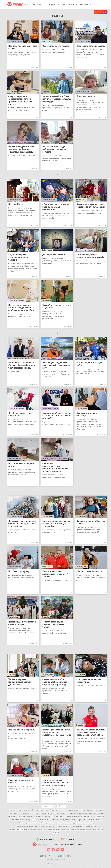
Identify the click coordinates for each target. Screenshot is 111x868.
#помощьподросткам (47, 826)
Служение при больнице (85, 250)
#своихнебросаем (85, 829)
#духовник (71, 813)
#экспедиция (98, 829)
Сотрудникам (46, 856)
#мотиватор (49, 816)
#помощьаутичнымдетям (60, 820)
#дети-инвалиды (47, 813)
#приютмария (77, 826)
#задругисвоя (82, 813)
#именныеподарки (96, 813)
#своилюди (72, 829)
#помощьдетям (95, 820)
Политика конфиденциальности (55, 859)
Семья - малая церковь (50, 408)
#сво (64, 829)
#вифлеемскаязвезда (95, 810)
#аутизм (13, 810)
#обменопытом (87, 816)
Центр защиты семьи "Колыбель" (20, 358)
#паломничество (18, 820)
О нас (26, 4)
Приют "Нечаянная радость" (52, 725)
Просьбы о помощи (15, 41)
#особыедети (99, 816)
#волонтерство (15, 813)
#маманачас (39, 816)
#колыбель (21, 816)
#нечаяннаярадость (72, 816)
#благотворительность (40, 810)
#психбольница (90, 826)
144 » (64, 806)
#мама (30, 816)
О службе (45, 142)
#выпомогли (27, 813)
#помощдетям (43, 820)
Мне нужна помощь (46, 839)
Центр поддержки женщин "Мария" (21, 142)
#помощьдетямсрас (48, 823)
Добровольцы (38, 4)
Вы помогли (12, 92)
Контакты (84, 4)
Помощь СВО (72, 4)
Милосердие (47, 41)
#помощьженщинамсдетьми (27, 826)
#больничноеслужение (58, 810)
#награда (59, 816)
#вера (83, 810)
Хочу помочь (101, 12)
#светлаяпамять (54, 829)
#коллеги (12, 816)
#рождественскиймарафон (19, 829)
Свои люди (46, 92)
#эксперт (56, 833)
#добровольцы (60, 813)
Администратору (64, 856)
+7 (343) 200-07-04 (76, 844)
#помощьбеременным (79, 820)
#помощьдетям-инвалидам (29, 823)
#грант (36, 813)
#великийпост (73, 810)
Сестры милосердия (56, 4)
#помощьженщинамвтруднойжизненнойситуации (75, 823)
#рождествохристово (39, 829)
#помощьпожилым (63, 826)
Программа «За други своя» (52, 358)
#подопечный (31, 820)
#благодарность (23, 810)
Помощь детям (82, 408)
